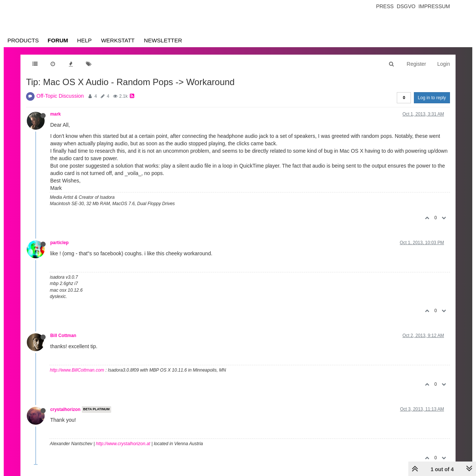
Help (84, 40)
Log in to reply (432, 98)
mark (55, 114)
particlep (59, 243)
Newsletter (163, 40)
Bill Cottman (63, 336)
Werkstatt (118, 40)
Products (23, 40)
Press (385, 6)
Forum (58, 40)
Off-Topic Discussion (60, 96)
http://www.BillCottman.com (77, 370)
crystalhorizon (65, 409)
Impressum (434, 6)
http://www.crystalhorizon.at (123, 444)
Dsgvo (406, 6)
